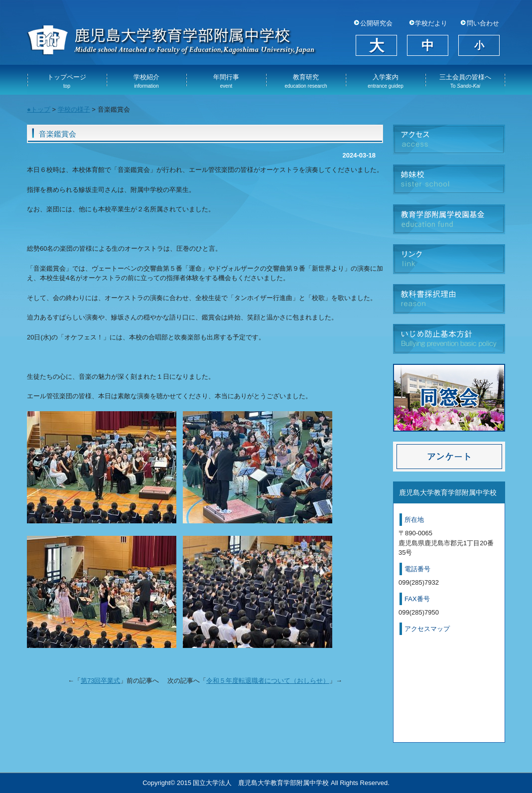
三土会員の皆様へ (465, 81)
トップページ (67, 81)
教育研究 (306, 81)
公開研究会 (376, 23)
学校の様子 (74, 109)
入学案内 (386, 81)
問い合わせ (483, 23)
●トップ (39, 109)
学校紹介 (146, 81)
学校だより (431, 23)
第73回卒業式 (100, 681)
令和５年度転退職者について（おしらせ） (268, 681)
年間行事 (226, 81)
